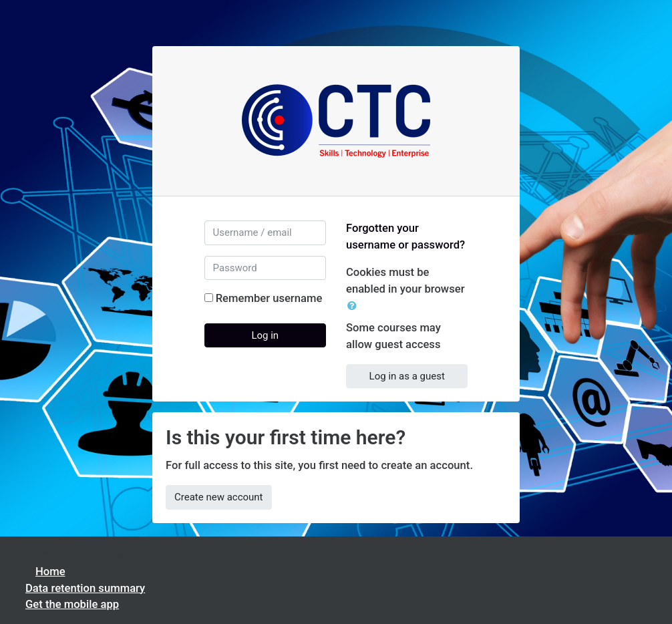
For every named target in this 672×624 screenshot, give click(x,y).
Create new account (219, 497)
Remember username (269, 298)
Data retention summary (85, 588)
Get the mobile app (72, 604)
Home (50, 572)
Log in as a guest (407, 376)
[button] (355, 306)
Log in (265, 335)
